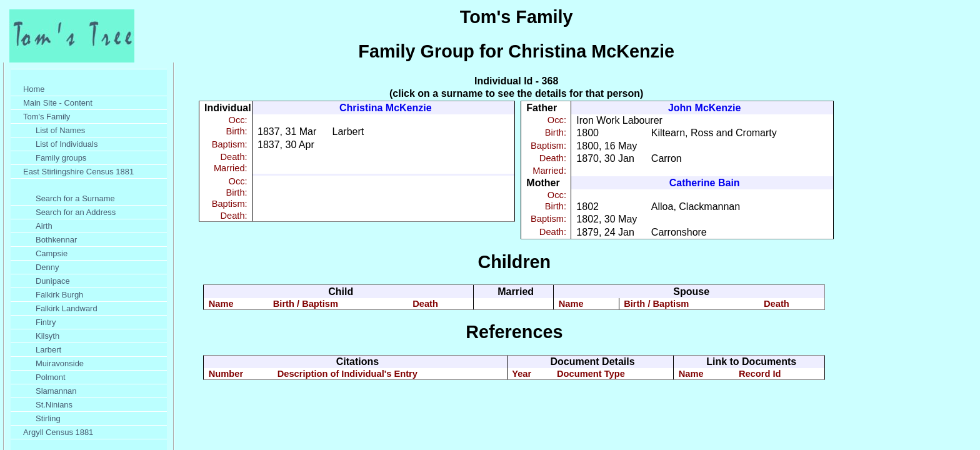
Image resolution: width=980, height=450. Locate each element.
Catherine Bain (705, 183)
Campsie (52, 253)
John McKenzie (704, 108)
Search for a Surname (75, 198)
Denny (47, 267)
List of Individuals (67, 144)
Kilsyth (47, 336)
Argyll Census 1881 (58, 432)
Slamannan (56, 391)
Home (34, 89)
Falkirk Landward (67, 308)
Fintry (46, 322)
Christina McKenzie (386, 108)
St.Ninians (54, 405)
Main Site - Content (58, 103)
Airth (44, 226)
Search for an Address (76, 212)
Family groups (61, 158)
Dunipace (53, 281)
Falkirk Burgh (59, 295)
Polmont (51, 377)
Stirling (48, 418)
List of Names (60, 130)
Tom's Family (47, 117)
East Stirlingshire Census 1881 (78, 172)
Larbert (48, 350)
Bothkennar (56, 240)
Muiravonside (60, 363)
